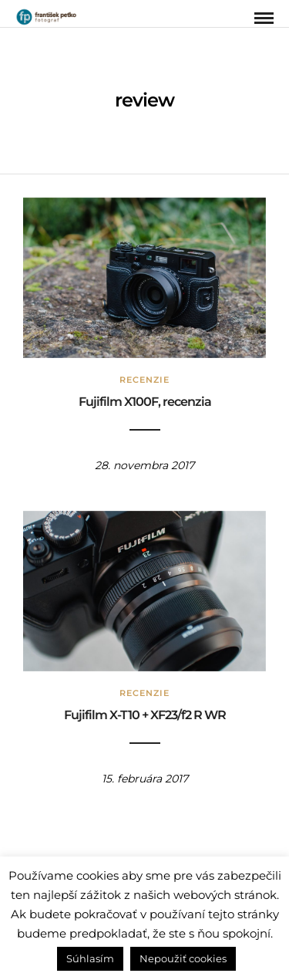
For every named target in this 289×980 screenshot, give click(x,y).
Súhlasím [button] (90, 958)
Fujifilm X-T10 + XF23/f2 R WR (145, 715)
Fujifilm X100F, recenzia (145, 402)
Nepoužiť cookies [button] (183, 958)
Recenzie (144, 380)
